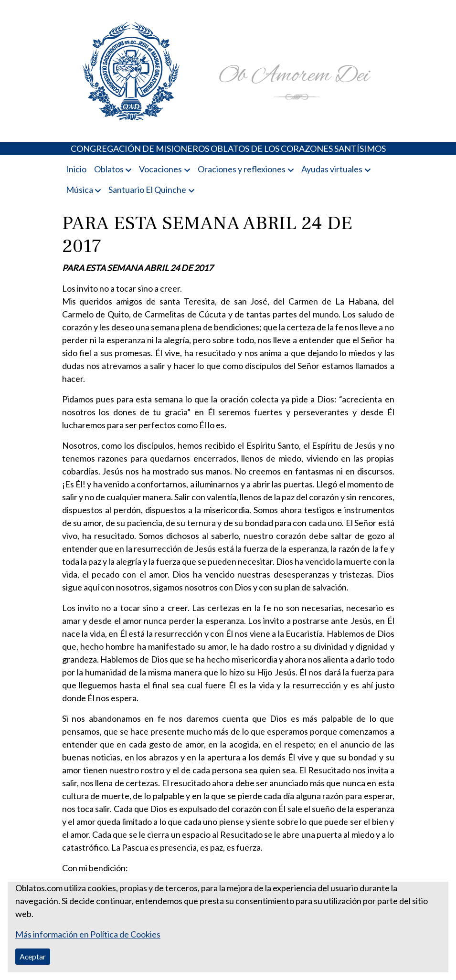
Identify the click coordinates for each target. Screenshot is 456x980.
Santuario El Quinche (147, 190)
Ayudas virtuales (332, 169)
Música (80, 190)
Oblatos (109, 169)
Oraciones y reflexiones (242, 169)
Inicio (76, 169)
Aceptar (33, 956)
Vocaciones (160, 169)
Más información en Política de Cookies (88, 934)
